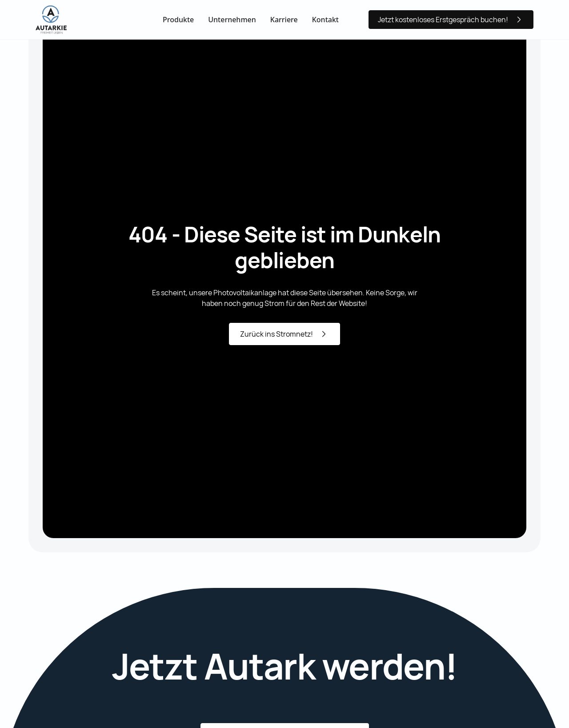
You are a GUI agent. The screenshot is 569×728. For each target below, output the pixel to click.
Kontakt (325, 20)
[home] (51, 20)
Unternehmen (232, 20)
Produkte (178, 20)
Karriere (284, 20)
